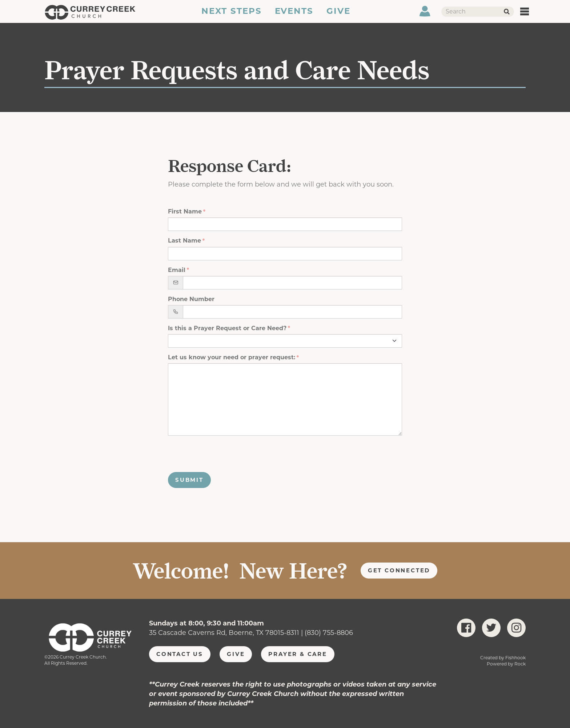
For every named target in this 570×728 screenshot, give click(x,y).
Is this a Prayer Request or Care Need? (227, 328)
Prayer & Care (298, 654)
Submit (189, 480)
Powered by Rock (506, 664)
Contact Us (180, 654)
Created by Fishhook (503, 658)
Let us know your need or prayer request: (232, 357)
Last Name (184, 241)
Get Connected (399, 570)
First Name (185, 211)
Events (294, 16)
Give (339, 16)
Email (177, 270)
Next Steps (231, 16)
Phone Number (191, 299)
